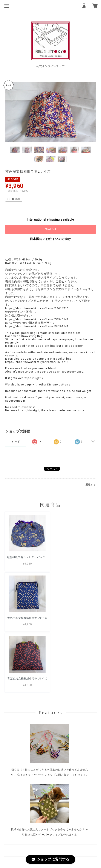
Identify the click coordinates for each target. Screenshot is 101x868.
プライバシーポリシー (50, 834)
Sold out (50, 229)
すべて (16, 442)
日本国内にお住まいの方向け (50, 239)
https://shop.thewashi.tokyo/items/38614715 (37, 308)
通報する (91, 485)
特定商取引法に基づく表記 (50, 840)
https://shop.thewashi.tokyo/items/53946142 (37, 319)
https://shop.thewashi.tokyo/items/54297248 (37, 326)
